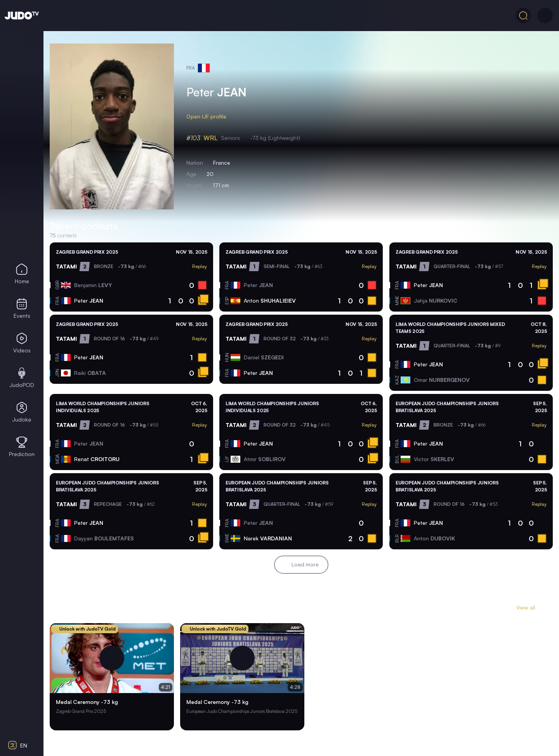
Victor (434, 459)
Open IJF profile (211, 117)
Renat (97, 459)
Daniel (264, 357)
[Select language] (22, 745)
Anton (270, 300)
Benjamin (93, 285)
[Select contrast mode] (22, 723)
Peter (89, 300)
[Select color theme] (22, 701)
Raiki (90, 373)
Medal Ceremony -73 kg (87, 703)
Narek (268, 538)
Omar (442, 380)
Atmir (265, 459)
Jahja (436, 300)
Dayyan (104, 538)
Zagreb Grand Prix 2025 (87, 252)
